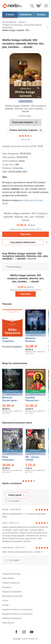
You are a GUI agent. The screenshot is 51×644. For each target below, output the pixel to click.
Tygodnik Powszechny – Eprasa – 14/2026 (34, 400)
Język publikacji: (10, 161)
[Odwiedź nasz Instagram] (24, 632)
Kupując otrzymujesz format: (16, 146)
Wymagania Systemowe (12, 596)
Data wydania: (9, 157)
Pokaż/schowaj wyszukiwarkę (32, 6)
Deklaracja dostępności (12, 618)
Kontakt (5, 605)
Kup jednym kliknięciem (23, 242)
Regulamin (7, 587)
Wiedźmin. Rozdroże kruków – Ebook (34, 341)
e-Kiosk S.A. (33, 639)
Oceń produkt (26, 137)
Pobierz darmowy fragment (24, 130)
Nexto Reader (8, 578)
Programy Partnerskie (11, 574)
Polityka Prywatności (11, 583)
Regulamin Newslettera (12, 592)
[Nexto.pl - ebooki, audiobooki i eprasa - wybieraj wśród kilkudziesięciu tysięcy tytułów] (12, 6)
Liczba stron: (9, 165)
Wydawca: (7, 168)
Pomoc (5, 601)
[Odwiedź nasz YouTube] (32, 632)
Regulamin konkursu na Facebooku (17, 609)
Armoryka (18, 168)
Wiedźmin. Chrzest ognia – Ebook (10, 400)
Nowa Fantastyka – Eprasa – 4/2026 (10, 460)
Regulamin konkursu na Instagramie (17, 614)
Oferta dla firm (8, 623)
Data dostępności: (11, 154)
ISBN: (5, 172)
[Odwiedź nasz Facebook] (16, 632)
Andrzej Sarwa (25, 116)
